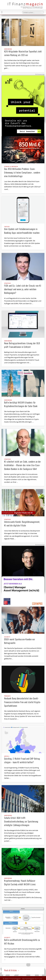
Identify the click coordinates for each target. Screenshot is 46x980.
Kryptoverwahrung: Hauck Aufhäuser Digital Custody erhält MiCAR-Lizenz (23, 882)
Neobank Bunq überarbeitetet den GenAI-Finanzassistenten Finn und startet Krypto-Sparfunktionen (23, 701)
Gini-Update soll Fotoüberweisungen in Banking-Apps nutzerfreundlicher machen (23, 230)
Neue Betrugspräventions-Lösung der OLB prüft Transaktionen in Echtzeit (23, 344)
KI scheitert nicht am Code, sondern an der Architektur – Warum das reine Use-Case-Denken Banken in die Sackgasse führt (23, 465)
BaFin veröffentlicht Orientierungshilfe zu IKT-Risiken (23, 941)
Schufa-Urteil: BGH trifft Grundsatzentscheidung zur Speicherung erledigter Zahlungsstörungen (23, 821)
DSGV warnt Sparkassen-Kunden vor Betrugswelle (23, 640)
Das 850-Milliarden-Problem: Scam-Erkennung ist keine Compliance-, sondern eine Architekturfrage (23, 172)
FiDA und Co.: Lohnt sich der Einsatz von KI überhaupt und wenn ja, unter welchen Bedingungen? (23, 289)
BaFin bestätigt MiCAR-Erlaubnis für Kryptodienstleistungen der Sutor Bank (23, 404)
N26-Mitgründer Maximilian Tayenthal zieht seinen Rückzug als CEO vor (23, 53)
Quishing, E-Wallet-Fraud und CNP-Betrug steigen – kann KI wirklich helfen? (23, 760)
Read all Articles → (12, 970)
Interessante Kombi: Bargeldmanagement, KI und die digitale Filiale (23, 523)
